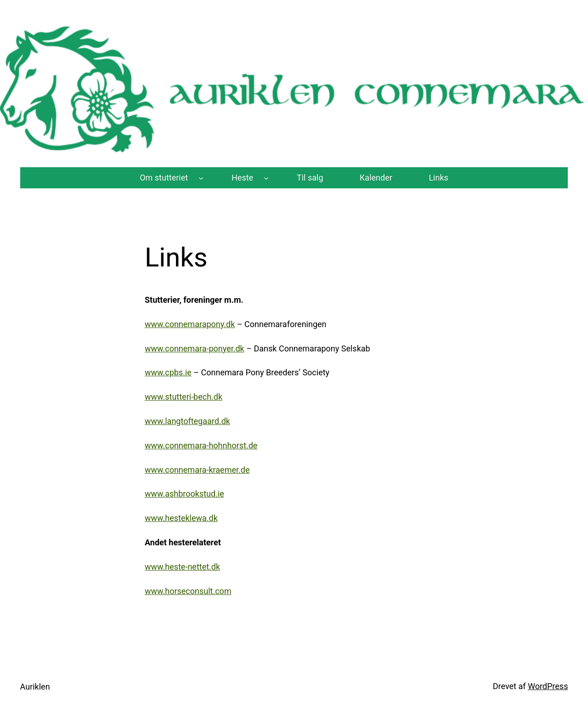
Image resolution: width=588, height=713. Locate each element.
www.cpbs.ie (168, 372)
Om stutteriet (164, 178)
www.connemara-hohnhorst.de (201, 445)
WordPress (548, 686)
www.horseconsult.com (188, 591)
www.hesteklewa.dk (181, 518)
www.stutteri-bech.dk (184, 397)
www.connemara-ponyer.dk (195, 348)
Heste (242, 178)
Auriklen (35, 687)
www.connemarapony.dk (190, 324)
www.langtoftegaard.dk (187, 421)
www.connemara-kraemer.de (197, 470)
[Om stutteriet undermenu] (201, 178)
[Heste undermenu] (266, 178)
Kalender (376, 178)
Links (438, 178)
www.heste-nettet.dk (182, 567)
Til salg (310, 178)
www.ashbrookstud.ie (184, 494)
